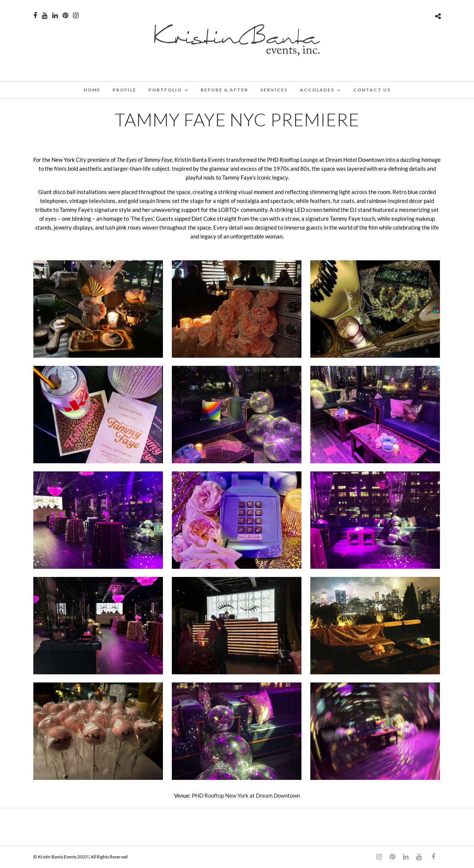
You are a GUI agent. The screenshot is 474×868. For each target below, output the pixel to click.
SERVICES (274, 90)
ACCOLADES (317, 90)
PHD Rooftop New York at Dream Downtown (246, 795)
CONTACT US (372, 90)
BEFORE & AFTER (224, 90)
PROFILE (124, 90)
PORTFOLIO (165, 90)
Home (92, 90)
